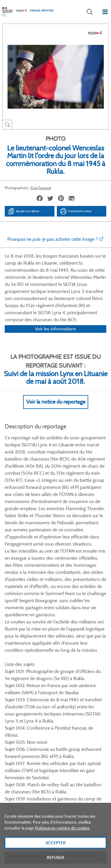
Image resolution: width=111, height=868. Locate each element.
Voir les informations (55, 336)
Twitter (48, 683)
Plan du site (55, 803)
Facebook (33, 683)
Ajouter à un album (24, 211)
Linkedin (62, 683)
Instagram (77, 683)
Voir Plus (56, 545)
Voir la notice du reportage (56, 410)
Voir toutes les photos (55, 654)
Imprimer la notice (75, 211)
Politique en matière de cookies (62, 842)
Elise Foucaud (41, 188)
